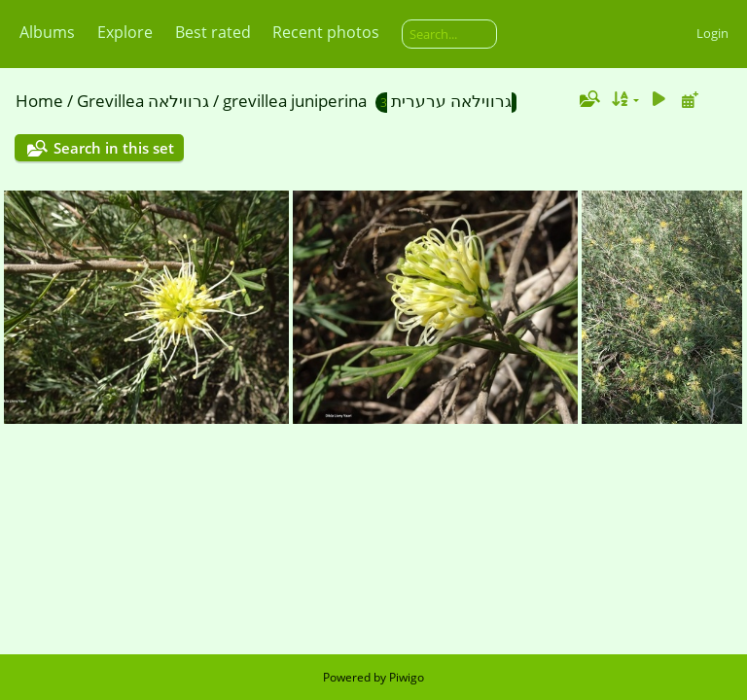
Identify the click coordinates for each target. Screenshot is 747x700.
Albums (47, 32)
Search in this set (114, 148)
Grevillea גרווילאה (143, 101)
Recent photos (326, 32)
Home (39, 101)
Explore (125, 32)
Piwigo (407, 677)
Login (712, 33)
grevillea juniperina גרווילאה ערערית (367, 101)
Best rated (213, 32)
